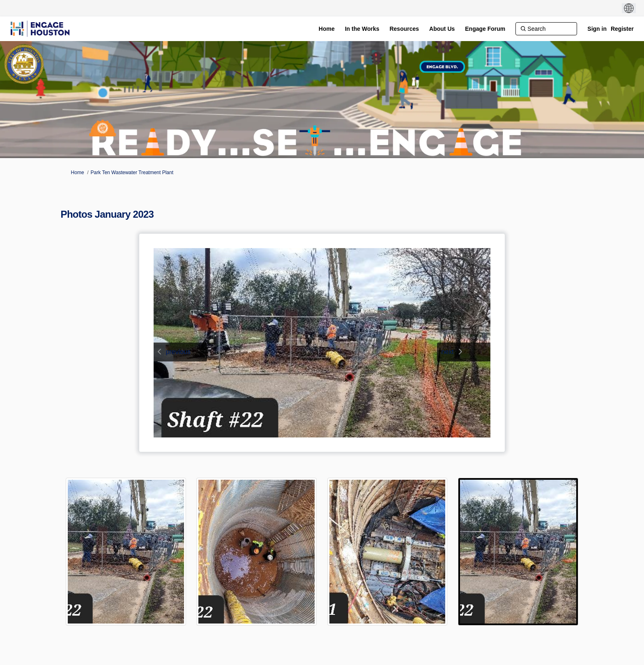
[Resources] (404, 29)
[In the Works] (362, 29)
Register (622, 29)
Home (78, 173)
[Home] (327, 29)
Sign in (597, 29)
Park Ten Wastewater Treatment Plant (132, 173)
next (447, 352)
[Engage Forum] (485, 29)
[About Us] (442, 29)
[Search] (546, 29)
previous (178, 352)
